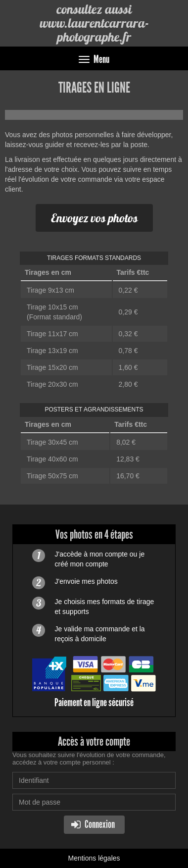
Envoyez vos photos (94, 218)
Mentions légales (94, 858)
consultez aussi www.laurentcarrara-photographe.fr (94, 23)
